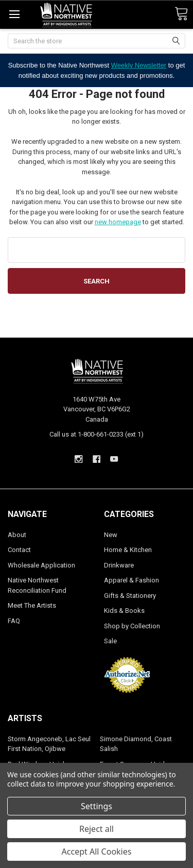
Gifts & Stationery (130, 596)
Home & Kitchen (128, 550)
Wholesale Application (41, 565)
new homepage (118, 222)
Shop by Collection (132, 626)
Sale (110, 641)
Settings (97, 806)
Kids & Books (124, 611)
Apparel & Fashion (131, 580)
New (111, 535)
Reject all (97, 829)
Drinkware (119, 565)
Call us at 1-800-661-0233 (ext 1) (97, 434)
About (17, 535)
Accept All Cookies (97, 852)
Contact (19, 550)
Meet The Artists (32, 605)
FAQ (14, 621)
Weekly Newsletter (139, 65)
